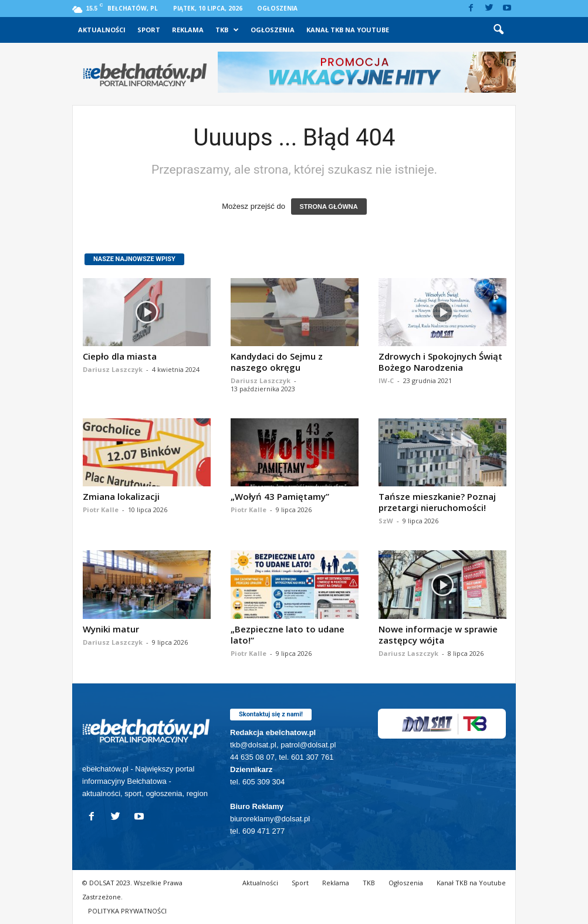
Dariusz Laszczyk (113, 369)
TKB (227, 30)
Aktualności (102, 30)
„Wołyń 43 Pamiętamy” (280, 496)
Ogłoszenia (277, 8)
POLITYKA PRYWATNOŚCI (127, 911)
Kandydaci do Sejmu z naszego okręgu (277, 362)
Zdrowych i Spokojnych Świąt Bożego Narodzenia (440, 362)
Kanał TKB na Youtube (348, 30)
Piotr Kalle (101, 510)
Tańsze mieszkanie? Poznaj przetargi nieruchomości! (437, 502)
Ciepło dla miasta (120, 356)
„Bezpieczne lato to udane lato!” (288, 634)
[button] (498, 30)
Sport (149, 30)
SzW (386, 521)
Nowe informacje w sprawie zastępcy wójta (438, 634)
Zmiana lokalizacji (121, 496)
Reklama (188, 30)
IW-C (386, 380)
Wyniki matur (111, 629)
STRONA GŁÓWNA (329, 207)
